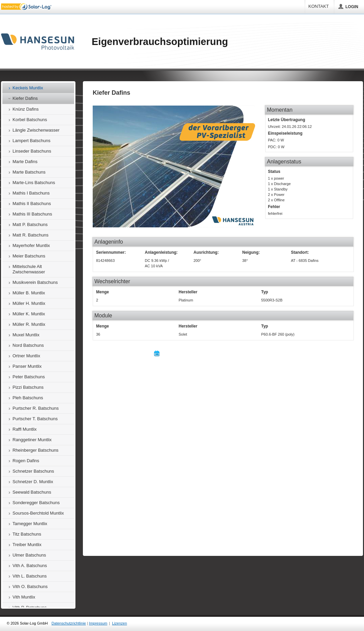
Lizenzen (119, 623)
